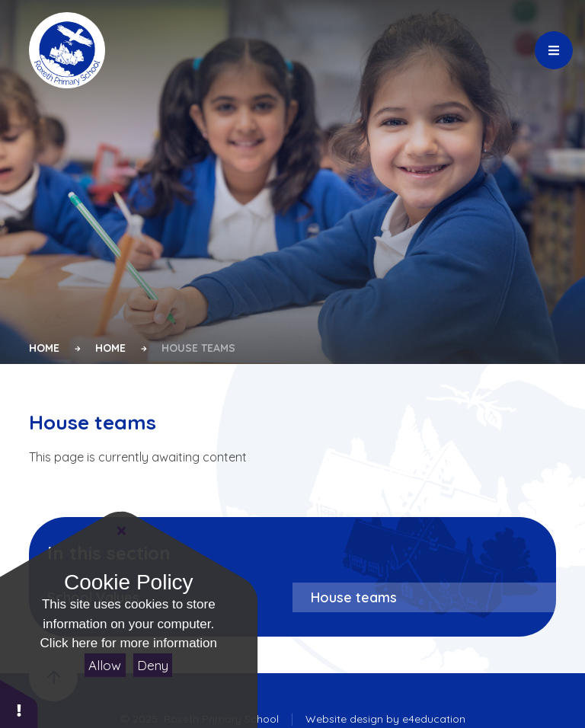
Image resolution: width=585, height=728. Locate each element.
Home (44, 348)
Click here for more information (129, 643)
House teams (198, 348)
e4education (434, 719)
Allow (105, 665)
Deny (153, 665)
